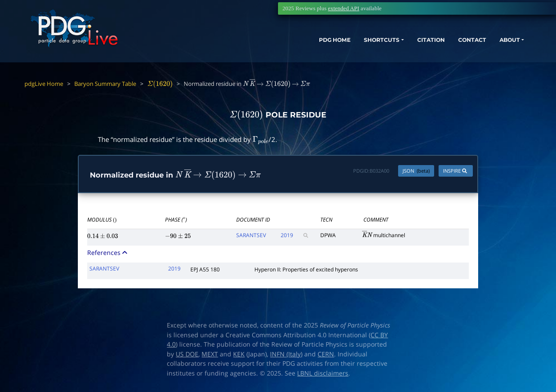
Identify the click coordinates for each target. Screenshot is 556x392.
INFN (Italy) (286, 355)
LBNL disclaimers (323, 374)
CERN (326, 355)
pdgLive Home (44, 84)
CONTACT (445, 48)
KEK (239, 355)
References (108, 253)
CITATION (398, 48)
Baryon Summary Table (105, 84)
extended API (343, 8)
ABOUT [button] (487, 48)
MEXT (210, 355)
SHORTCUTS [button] (342, 48)
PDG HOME (287, 48)
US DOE (187, 355)
